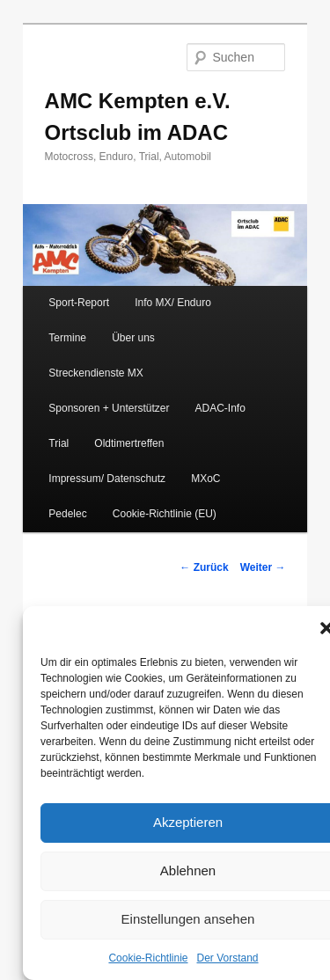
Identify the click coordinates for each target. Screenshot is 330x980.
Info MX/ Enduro (173, 303)
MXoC (205, 479)
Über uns (133, 338)
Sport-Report (79, 303)
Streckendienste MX (95, 373)
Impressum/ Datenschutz (107, 479)
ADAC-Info (220, 408)
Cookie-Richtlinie (148, 958)
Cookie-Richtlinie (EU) (165, 514)
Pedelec (67, 514)
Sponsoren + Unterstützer (109, 408)
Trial (59, 443)
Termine (67, 338)
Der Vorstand (228, 958)
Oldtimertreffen (129, 443)
